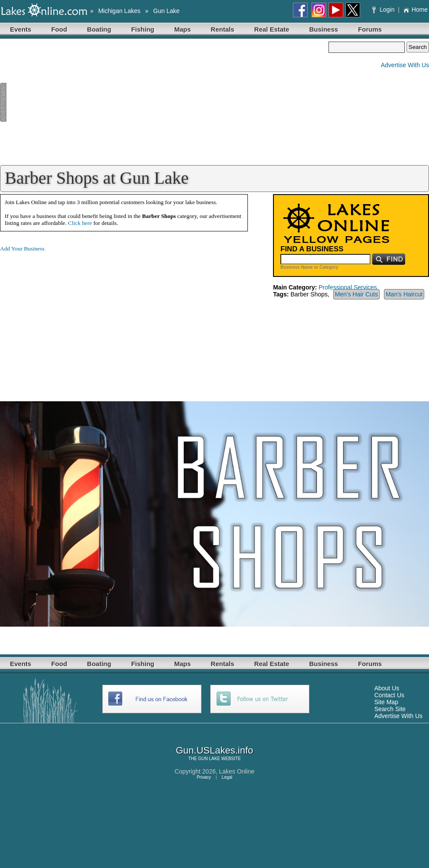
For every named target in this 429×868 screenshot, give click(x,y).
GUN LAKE (209, 759)
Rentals (222, 29)
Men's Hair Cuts (356, 294)
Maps (182, 29)
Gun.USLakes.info (215, 750)
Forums (370, 29)
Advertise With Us (405, 65)
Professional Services (348, 287)
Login (384, 10)
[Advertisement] (164, 102)
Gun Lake (167, 11)
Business (323, 29)
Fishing (143, 29)
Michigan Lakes (119, 11)
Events (21, 29)
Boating (99, 29)
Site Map (386, 702)
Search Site (390, 709)
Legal (227, 777)
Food (59, 29)
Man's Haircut (404, 294)
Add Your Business (22, 249)
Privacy (204, 777)
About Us (387, 688)
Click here (80, 223)
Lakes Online (237, 771)
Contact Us (389, 695)
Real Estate (272, 29)
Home (415, 10)
